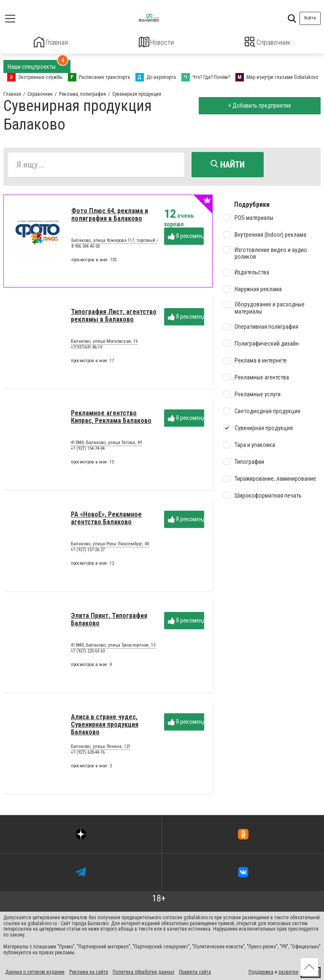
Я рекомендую (186, 240)
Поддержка (261, 971)
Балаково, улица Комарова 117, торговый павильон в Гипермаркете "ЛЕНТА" (149, 244)
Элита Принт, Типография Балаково (109, 623)
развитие (288, 971)
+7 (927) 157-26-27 (88, 553)
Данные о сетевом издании (35, 971)
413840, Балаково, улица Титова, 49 (106, 447)
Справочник (268, 42)
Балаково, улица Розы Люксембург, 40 (110, 548)
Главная (51, 42)
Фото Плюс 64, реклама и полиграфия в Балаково (110, 218)
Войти (310, 18)
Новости (156, 42)
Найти (228, 163)
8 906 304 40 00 (85, 250)
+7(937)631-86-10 (86, 351)
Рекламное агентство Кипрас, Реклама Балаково (111, 420)
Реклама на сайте (89, 971)
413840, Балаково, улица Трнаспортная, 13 (113, 649)
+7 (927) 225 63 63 (88, 654)
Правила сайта (195, 971)
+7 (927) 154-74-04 (88, 452)
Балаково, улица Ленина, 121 (101, 750)
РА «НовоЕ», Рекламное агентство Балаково (106, 521)
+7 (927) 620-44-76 (88, 756)
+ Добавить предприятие (258, 105)
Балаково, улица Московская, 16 (104, 345)
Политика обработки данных (143, 971)
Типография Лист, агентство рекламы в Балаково (114, 319)
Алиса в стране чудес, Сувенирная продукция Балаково (105, 728)
